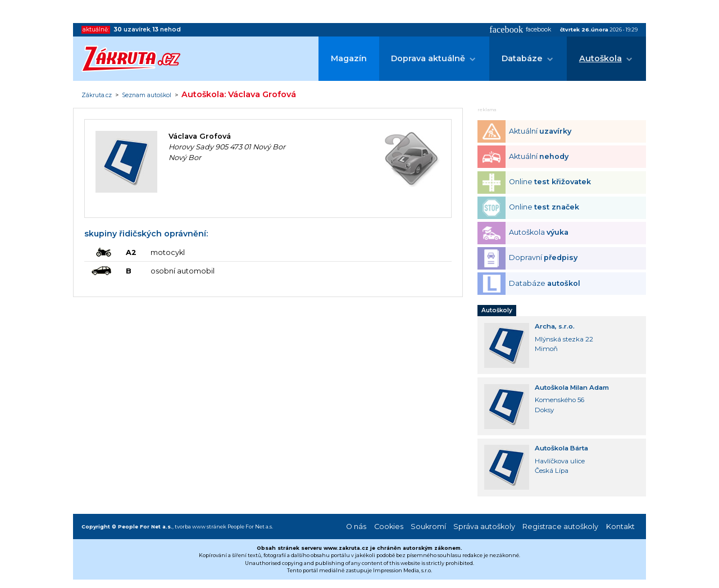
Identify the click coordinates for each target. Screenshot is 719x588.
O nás (356, 527)
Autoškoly (497, 310)
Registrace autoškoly (560, 527)
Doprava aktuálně (428, 58)
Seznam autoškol (147, 95)
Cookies (389, 527)
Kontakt (620, 527)
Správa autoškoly (484, 527)
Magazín (349, 58)
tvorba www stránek (201, 527)
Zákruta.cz (97, 95)
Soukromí (428, 527)
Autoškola (600, 58)
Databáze (522, 58)
